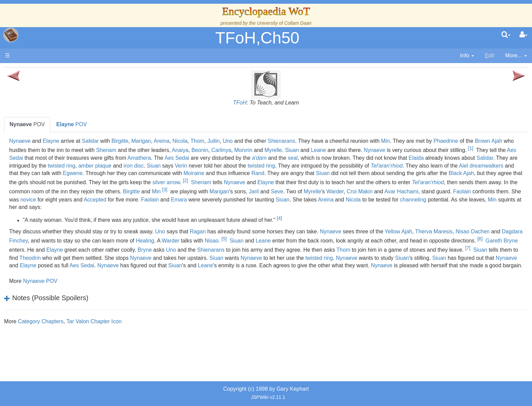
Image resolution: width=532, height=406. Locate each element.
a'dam (208, 166)
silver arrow (474, 190)
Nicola (295, 141)
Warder (364, 207)
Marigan (256, 141)
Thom (313, 141)
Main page (31, 71)
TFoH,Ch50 (257, 38)
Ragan (313, 247)
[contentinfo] (467, 56)
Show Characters (53, 199)
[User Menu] (524, 35)
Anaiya (404, 149)
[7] (426, 273)
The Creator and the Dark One (69, 105)
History (41, 129)
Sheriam (330, 149)
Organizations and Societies (66, 206)
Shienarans (397, 141)
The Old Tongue (52, 175)
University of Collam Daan (284, 23)
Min (501, 141)
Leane (158, 158)
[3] (193, 205)
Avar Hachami (430, 207)
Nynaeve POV (155, 314)
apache (11, 35)
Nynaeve (135, 141)
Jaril (282, 207)
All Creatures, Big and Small (66, 222)
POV (142, 124)
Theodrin (499, 275)
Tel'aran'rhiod (463, 173)
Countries (57, 167)
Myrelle (497, 149)
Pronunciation (49, 276)
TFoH (298, 103)
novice (193, 215)
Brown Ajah (206, 149)
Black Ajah (255, 190)
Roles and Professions (59, 214)
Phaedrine (164, 149)
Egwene (259, 181)
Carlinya (446, 149)
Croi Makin (388, 207)
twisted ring (138, 173)
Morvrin (467, 149)
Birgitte (235, 141)
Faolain (491, 207)
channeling (192, 223)
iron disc (210, 173)
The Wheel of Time (55, 113)
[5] (462, 254)
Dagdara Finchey (245, 256)
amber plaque (171, 173)
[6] (318, 264)
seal (242, 166)
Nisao (450, 256)
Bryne (493, 265)
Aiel (144, 181)
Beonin (424, 149)
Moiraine (380, 181)
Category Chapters (156, 354)
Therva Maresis (157, 256)
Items (39, 229)
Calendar (43, 137)
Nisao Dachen (196, 256)
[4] (394, 234)
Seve (306, 207)
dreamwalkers (167, 181)
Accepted (260, 215)
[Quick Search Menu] (506, 35)
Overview (57, 160)
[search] (506, 35)
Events (41, 144)
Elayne (166, 141)
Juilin (329, 141)
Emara (344, 215)
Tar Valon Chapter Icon (209, 354)
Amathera (487, 158)
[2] (493, 188)
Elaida (365, 166)
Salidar (206, 141)
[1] (310, 156)
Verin (258, 173)
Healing (383, 256)
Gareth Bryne (340, 265)
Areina (277, 141)
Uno (343, 141)
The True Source (52, 121)
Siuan (131, 158)
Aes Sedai (359, 158)
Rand (444, 181)
